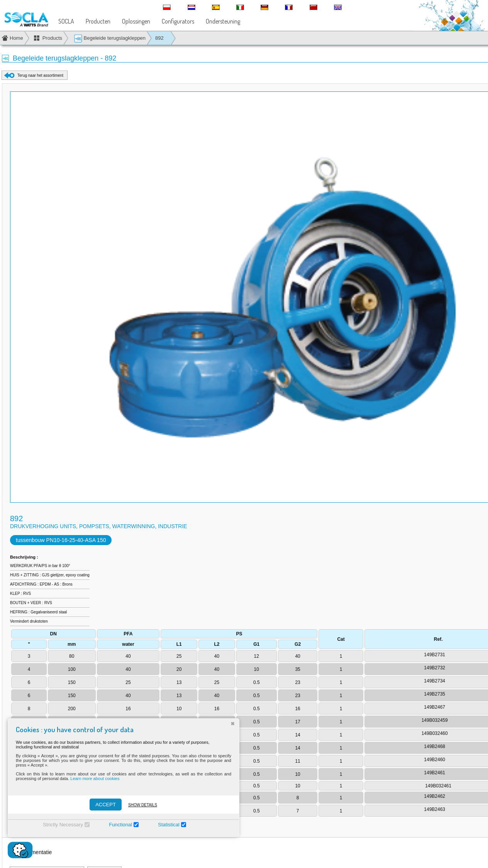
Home (16, 38)
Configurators (178, 21)
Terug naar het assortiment (40, 75)
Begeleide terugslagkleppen (110, 38)
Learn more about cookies (95, 778)
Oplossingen (136, 21)
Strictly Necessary (63, 825)
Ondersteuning (223, 21)
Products (52, 38)
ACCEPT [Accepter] (106, 805)
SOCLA (66, 21)
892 (159, 38)
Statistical (169, 825)
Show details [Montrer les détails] (143, 805)
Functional (120, 825)
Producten (98, 21)
